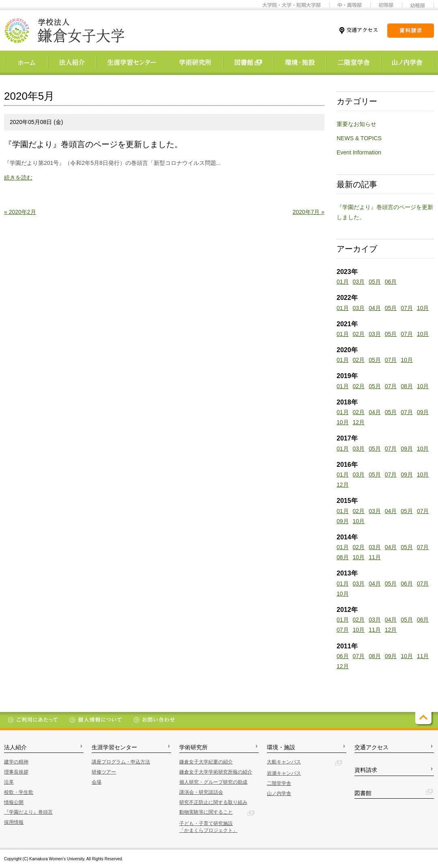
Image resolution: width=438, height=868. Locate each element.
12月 (359, 422)
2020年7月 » (308, 212)
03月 (359, 282)
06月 (391, 282)
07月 (407, 308)
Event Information (359, 152)
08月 (407, 386)
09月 (423, 412)
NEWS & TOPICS (359, 138)
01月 (343, 282)
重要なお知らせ (356, 124)
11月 (375, 557)
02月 (359, 334)
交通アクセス (371, 747)
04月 (375, 308)
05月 (375, 282)
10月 (423, 308)
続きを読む (18, 177)
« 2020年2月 (20, 212)
